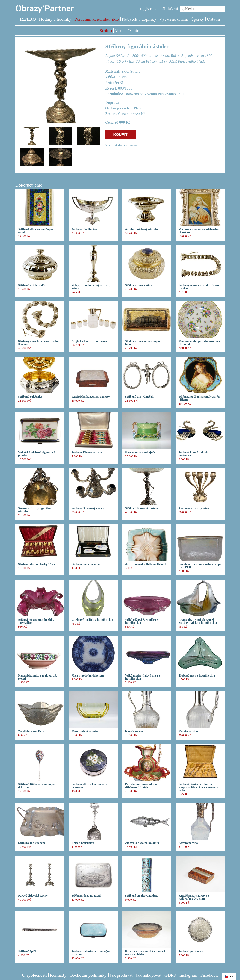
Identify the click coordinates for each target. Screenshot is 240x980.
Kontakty (58, 975)
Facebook (209, 975)
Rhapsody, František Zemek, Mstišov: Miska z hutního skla (198, 621)
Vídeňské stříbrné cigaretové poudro (37, 454)
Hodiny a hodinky (55, 19)
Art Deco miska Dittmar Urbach (146, 564)
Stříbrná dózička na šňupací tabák (36, 231)
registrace (149, 9)
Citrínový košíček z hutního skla (92, 620)
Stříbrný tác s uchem (32, 843)
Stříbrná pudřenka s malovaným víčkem (199, 398)
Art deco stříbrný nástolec (142, 229)
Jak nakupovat (148, 975)
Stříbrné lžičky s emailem (88, 453)
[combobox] (229, 976)
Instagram (188, 975)
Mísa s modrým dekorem (88, 676)
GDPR (170, 975)
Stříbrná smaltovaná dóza (142, 896)
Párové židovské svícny (33, 896)
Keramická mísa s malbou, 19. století (37, 677)
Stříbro (106, 31)
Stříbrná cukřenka (30, 397)
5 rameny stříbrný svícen (194, 508)
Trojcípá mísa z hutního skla (197, 676)
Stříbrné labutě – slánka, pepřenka (194, 454)
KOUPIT (120, 134)
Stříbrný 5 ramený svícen (88, 508)
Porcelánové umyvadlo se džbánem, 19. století (141, 786)
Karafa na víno (135, 731)
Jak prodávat (121, 975)
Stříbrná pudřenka (191, 952)
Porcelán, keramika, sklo (97, 19)
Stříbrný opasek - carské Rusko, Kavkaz (199, 287)
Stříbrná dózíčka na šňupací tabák (143, 343)
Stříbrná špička (28, 952)
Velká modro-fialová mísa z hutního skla (142, 677)
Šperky (198, 19)
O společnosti (34, 975)
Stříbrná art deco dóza (33, 285)
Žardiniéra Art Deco (31, 731)
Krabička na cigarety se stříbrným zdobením (194, 897)
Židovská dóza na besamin (142, 843)
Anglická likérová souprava (89, 341)
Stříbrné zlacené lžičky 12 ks (36, 564)
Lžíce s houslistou (83, 843)
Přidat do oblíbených (124, 145)
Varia (120, 31)
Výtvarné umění (174, 19)
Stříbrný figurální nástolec (142, 508)
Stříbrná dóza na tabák (87, 896)
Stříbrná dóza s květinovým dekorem (89, 786)
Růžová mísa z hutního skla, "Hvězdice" (36, 621)
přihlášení (169, 9)
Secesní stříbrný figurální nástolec (34, 510)
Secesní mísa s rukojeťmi (141, 453)
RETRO (28, 19)
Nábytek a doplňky (139, 19)
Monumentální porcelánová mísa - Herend (200, 343)
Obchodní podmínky (88, 975)
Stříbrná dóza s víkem (139, 285)
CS (229, 976)
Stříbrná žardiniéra (84, 229)
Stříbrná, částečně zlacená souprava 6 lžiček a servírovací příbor (198, 787)
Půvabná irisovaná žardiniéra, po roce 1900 (200, 566)
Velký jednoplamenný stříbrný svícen (91, 287)
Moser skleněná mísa (85, 731)
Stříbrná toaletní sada (86, 564)
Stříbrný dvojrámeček (139, 397)
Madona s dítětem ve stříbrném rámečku (199, 231)
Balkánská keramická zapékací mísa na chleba (145, 953)
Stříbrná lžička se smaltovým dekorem (37, 786)
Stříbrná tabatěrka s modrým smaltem (91, 953)
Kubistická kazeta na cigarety (91, 397)
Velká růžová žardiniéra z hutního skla (142, 621)
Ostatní (213, 19)
